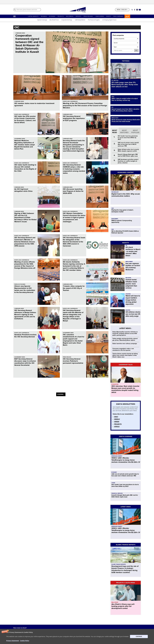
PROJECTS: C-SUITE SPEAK (126, 583)
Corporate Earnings (67, 20)
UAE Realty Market (80, 20)
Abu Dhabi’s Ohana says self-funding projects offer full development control (123, 606)
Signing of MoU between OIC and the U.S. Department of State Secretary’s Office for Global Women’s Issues (25, 217)
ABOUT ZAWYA (39, 637)
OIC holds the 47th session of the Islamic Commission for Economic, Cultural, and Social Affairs (25, 119)
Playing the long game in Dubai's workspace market (122, 211)
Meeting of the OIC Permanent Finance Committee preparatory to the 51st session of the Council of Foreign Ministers (85, 106)
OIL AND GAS (115, 81)
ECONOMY (52, 16)
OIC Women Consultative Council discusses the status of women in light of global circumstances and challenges (74, 217)
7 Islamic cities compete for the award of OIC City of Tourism (74, 288)
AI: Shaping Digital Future (109, 20)
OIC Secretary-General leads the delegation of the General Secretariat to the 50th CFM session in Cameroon (74, 242)
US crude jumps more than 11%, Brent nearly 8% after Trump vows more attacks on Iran (125, 85)
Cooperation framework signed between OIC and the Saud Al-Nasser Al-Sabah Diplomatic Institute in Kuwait (29, 44)
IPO (112, 107)
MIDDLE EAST (115, 118)
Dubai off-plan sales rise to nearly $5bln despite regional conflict (128, 150)
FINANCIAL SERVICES (117, 493)
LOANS (113, 483)
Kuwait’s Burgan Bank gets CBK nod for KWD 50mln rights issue (128, 155)
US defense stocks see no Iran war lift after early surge (133, 314)
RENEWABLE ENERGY (117, 456)
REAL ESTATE (115, 602)
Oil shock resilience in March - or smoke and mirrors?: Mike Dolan (133, 251)
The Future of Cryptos (94, 20)
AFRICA (117, 427)
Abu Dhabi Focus (54, 20)
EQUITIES (128, 310)
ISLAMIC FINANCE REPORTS (126, 545)
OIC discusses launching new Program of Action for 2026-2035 (73, 191)
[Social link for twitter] (132, 10)
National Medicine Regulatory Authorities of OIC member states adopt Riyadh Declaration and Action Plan (25, 145)
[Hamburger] (14, 16)
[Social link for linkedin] (137, 10)
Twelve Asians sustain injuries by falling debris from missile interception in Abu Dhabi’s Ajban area (125, 355)
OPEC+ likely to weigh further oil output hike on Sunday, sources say (125, 99)
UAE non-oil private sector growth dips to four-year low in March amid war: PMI (128, 144)
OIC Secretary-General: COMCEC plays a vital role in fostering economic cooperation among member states (74, 169)
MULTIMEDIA (70, 16)
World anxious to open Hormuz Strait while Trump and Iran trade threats (126, 121)
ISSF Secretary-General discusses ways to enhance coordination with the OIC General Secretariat (25, 362)
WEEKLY (117, 419)
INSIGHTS (126, 243)
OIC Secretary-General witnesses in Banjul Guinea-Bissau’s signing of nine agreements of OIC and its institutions (25, 315)
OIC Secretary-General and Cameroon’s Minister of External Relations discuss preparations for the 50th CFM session (25, 242)
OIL (126, 245)
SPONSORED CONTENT (126, 172)
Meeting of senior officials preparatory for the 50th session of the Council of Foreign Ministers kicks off (25, 265)
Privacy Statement (73, 637)
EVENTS (108, 16)
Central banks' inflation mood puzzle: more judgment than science (131, 284)
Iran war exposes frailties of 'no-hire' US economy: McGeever (133, 267)
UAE (113, 208)
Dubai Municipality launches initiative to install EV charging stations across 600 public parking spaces (125, 333)
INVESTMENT (115, 219)
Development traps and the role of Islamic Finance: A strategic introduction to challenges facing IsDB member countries (125, 569)
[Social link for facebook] (135, 10)
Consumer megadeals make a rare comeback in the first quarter (123, 349)
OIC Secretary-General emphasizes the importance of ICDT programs (74, 118)
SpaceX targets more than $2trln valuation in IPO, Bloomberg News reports (125, 110)
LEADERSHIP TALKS (126, 365)
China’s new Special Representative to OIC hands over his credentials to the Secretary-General (25, 289)
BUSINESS (44, 16)
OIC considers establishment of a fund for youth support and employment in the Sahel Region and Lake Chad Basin (74, 340)
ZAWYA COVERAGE (126, 436)
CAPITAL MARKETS (33, 16)
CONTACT (38, 639)
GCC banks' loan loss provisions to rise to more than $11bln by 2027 (128, 138)
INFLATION (128, 278)
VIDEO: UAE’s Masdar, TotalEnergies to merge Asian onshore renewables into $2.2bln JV (126, 460)
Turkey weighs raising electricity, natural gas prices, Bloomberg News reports (125, 339)
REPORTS (78, 16)
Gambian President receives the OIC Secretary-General (25, 336)
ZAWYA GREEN (100, 16)
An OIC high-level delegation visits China (23, 190)
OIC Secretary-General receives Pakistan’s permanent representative (73, 361)
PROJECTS (61, 16)
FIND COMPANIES (118, 16)
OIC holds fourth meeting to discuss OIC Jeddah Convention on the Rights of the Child (25, 168)
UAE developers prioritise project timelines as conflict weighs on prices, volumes (128, 161)
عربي (127, 16)
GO (136, 50)
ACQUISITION (115, 384)
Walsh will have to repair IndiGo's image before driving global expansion (133, 300)
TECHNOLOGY (115, 192)
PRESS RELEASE (88, 16)
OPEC (113, 97)
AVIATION (128, 294)
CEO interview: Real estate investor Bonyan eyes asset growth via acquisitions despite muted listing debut (125, 389)
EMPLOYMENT (129, 262)
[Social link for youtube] (140, 10)
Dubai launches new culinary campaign (125, 344)
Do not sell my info (73, 639)
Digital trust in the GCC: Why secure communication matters (126, 195)
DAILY (116, 417)
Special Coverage (42, 20)
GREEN (117, 422)
